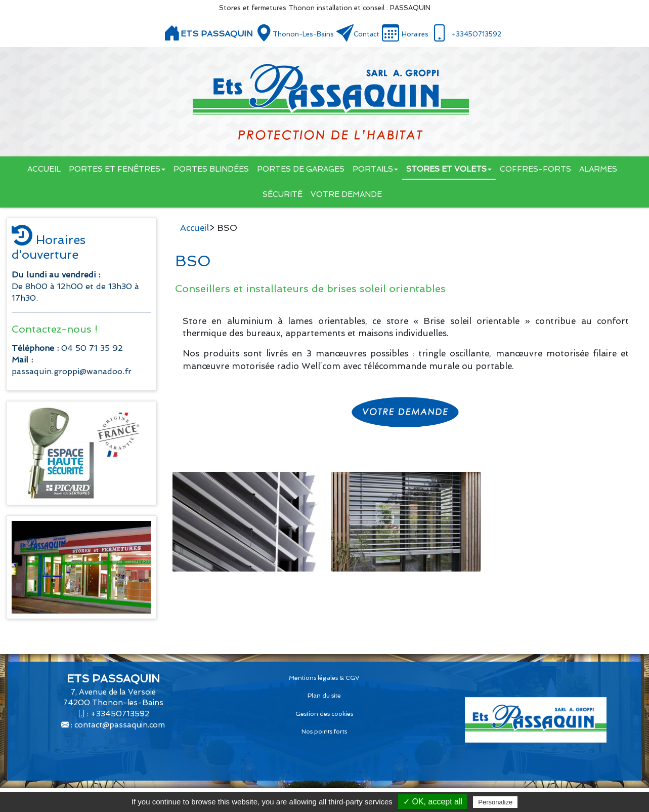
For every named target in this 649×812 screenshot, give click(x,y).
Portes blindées (211, 169)
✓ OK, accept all (433, 802)
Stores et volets (449, 169)
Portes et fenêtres (117, 169)
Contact (366, 34)
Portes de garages (301, 169)
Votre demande (346, 194)
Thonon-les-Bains (303, 34)
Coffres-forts (535, 169)
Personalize (495, 802)
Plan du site (324, 696)
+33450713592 (120, 714)
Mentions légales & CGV (324, 678)
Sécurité (283, 194)
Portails (375, 169)
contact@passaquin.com (120, 725)
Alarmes (598, 169)
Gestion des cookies (324, 714)
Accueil (44, 169)
